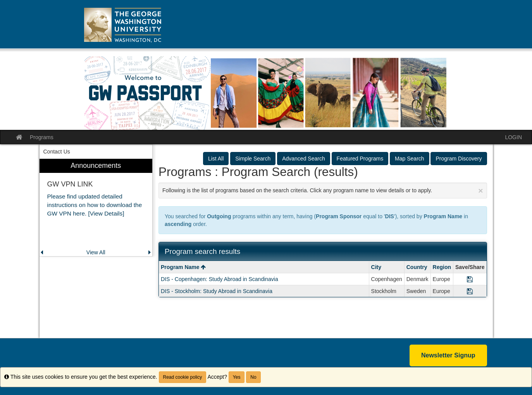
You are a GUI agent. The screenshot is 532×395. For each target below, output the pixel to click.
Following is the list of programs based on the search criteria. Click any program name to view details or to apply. (323, 191)
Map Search (409, 159)
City (376, 267)
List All (216, 159)
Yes (237, 377)
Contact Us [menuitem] (57, 152)
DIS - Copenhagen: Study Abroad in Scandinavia (220, 279)
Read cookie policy (183, 377)
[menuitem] (96, 208)
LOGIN (513, 137)
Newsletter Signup (448, 355)
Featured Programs (360, 159)
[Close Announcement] (480, 191)
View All (96, 252)
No (253, 377)
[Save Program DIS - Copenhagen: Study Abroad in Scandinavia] (470, 279)
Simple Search (253, 159)
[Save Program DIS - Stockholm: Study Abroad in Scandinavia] (470, 291)
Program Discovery (459, 159)
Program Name (183, 267)
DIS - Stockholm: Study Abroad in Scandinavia (217, 291)
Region (442, 267)
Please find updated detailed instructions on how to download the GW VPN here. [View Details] (95, 205)
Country (417, 267)
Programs (42, 137)
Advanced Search (304, 159)
